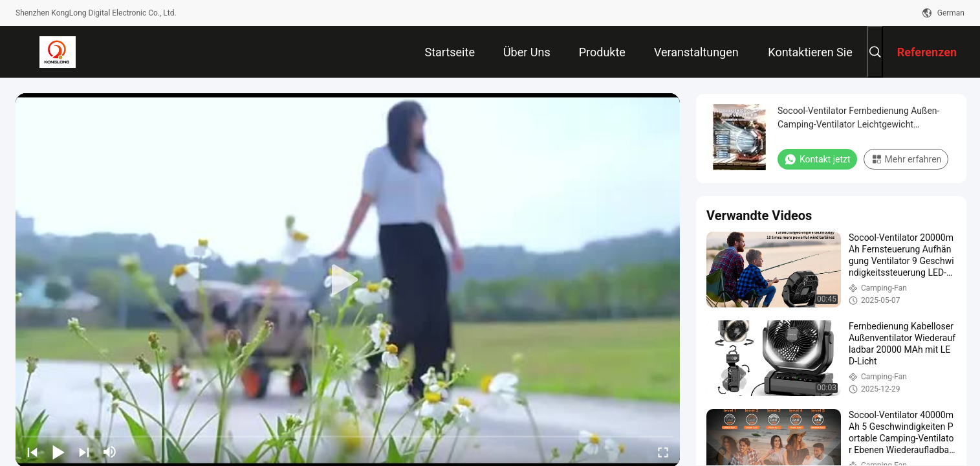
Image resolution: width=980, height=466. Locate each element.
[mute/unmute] (110, 452)
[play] (348, 280)
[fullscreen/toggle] (663, 452)
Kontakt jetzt (817, 159)
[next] (84, 452)
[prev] (32, 452)
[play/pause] (58, 452)
